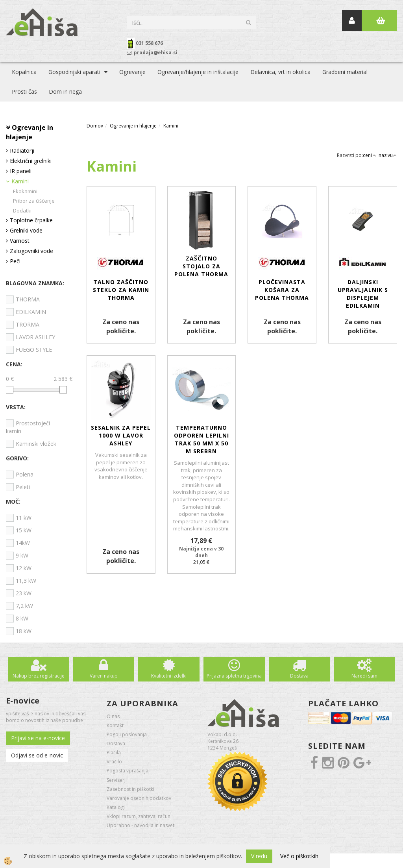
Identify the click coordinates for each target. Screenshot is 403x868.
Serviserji (117, 780)
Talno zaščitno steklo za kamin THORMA (121, 290)
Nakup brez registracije (39, 676)
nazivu (388, 155)
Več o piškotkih (299, 856)
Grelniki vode (26, 230)
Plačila (114, 753)
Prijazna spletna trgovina (234, 676)
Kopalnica (24, 72)
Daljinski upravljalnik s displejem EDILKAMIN (363, 294)
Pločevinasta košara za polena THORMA (282, 290)
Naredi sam (364, 676)
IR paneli (21, 171)
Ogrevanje (132, 72)
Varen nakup (104, 676)
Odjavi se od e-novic (37, 755)
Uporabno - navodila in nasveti (141, 825)
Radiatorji (22, 151)
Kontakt (115, 725)
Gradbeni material (345, 72)
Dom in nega (65, 91)
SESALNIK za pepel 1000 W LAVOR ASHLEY (121, 435)
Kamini (20, 181)
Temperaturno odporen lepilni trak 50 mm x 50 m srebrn (201, 439)
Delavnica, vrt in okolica (280, 72)
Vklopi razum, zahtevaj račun (139, 816)
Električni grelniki (31, 161)
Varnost (20, 241)
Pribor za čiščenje (34, 201)
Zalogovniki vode (31, 251)
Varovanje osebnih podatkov (139, 798)
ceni (370, 155)
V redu (259, 856)
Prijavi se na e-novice (38, 738)
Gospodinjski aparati (74, 72)
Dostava (299, 676)
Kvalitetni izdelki (169, 676)
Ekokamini (25, 191)
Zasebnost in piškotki (130, 789)
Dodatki (22, 211)
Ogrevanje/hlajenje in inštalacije (198, 72)
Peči (15, 261)
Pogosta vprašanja (128, 771)
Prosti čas (24, 91)
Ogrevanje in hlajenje (133, 126)
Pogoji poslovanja (127, 734)
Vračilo (114, 762)
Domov (95, 126)
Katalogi (116, 807)
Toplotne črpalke (31, 220)
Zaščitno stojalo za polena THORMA (201, 266)
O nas (113, 716)
